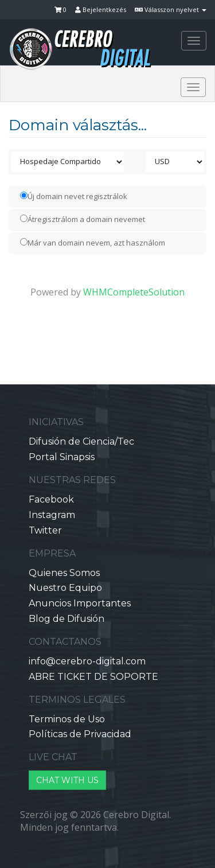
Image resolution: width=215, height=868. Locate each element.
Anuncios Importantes (80, 603)
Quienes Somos (64, 573)
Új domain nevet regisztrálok (74, 196)
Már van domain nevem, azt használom (93, 243)
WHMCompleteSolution (134, 292)
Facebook (51, 499)
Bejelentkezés (101, 9)
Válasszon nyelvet (171, 9)
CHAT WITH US (67, 780)
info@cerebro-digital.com (87, 661)
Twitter (45, 530)
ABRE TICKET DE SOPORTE (93, 677)
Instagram (52, 515)
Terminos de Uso (67, 719)
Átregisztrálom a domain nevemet (83, 219)
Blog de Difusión (67, 619)
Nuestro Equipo (65, 588)
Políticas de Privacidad (80, 734)
